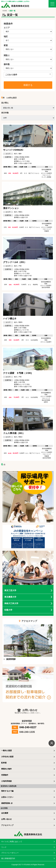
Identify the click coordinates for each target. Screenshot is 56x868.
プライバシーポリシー (10, 853)
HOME (5, 11)
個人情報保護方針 (8, 858)
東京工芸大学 (10, 590)
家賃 (6, 45)
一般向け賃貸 (6, 751)
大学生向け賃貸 (7, 757)
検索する (28, 85)
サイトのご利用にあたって (12, 842)
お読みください (7, 797)
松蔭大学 (8, 610)
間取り (7, 55)
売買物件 (5, 775)
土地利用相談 (6, 781)
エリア (7, 28)
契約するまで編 (7, 791)
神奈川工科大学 (11, 603)
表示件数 (5, 113)
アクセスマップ (7, 825)
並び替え (5, 103)
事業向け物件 (6, 769)
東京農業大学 (10, 597)
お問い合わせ (6, 819)
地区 (6, 36)
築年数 (7, 64)
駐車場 (4, 763)
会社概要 (5, 813)
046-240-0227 (28, 727)
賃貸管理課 (11, 659)
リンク (4, 847)
